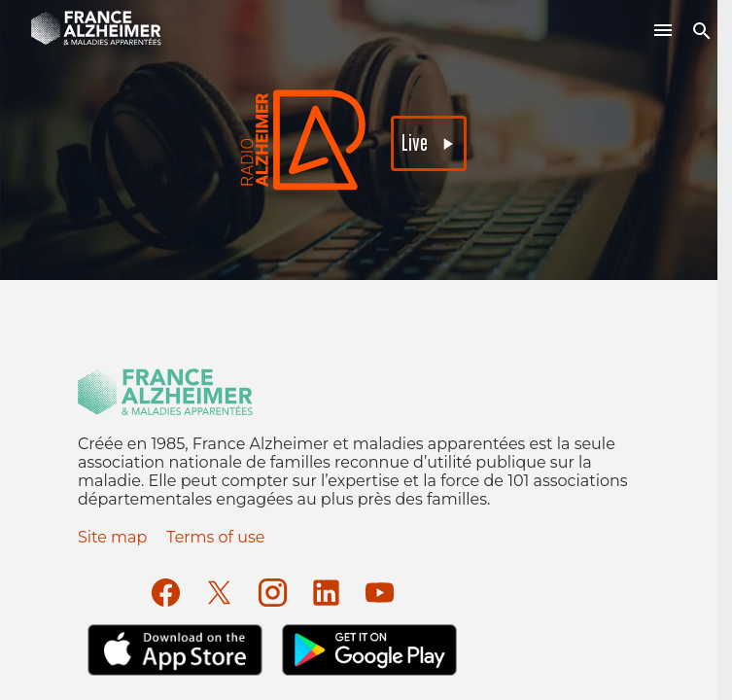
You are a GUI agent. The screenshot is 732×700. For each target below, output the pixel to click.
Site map (112, 537)
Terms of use (215, 537)
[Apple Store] (175, 650)
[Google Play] (369, 650)
